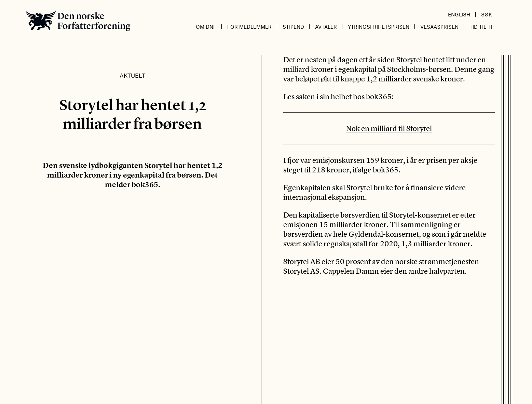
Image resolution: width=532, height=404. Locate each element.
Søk (487, 14)
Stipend (293, 27)
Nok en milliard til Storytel (389, 128)
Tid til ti (481, 27)
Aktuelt (132, 75)
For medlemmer (249, 27)
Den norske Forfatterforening (78, 21)
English (459, 14)
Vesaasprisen (439, 27)
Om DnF (206, 27)
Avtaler (326, 27)
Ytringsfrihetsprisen (379, 27)
